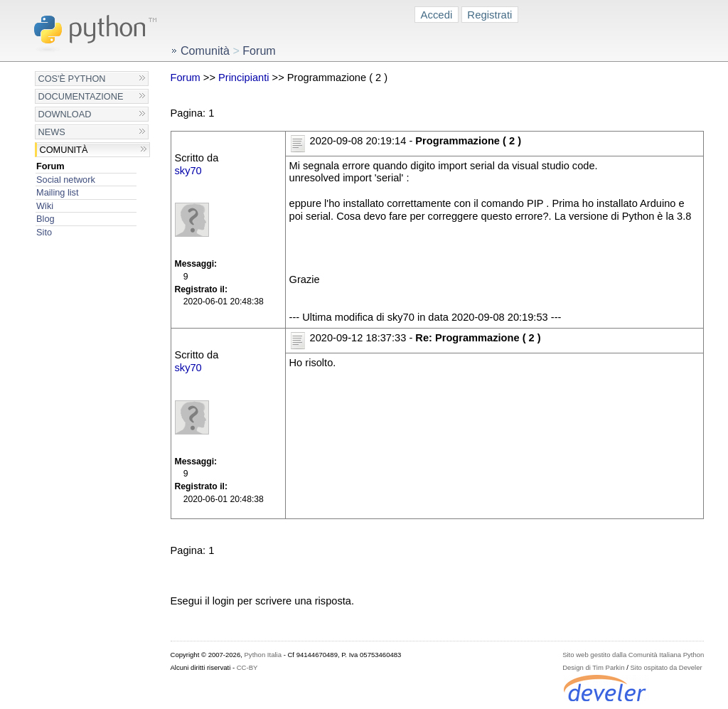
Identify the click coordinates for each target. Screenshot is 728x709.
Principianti (244, 78)
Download (65, 114)
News (52, 132)
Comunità (64, 150)
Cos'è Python (72, 79)
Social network (66, 180)
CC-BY (247, 667)
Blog (45, 219)
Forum (50, 166)
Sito (44, 232)
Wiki (45, 206)
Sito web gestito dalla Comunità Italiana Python (633, 655)
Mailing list (57, 192)
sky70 (188, 171)
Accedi (437, 15)
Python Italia (263, 655)
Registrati (489, 15)
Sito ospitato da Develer (667, 667)
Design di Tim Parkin (593, 667)
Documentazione (81, 96)
